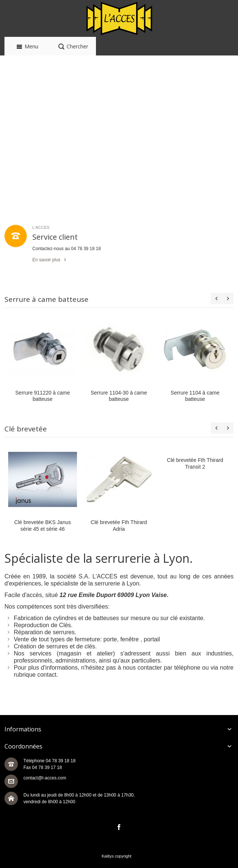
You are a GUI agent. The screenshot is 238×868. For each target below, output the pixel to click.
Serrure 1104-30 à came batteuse (119, 396)
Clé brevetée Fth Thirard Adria (119, 525)
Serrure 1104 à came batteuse (195, 396)
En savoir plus (46, 260)
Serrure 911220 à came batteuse (43, 396)
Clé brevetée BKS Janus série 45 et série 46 (42, 525)
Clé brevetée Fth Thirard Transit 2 (195, 463)
